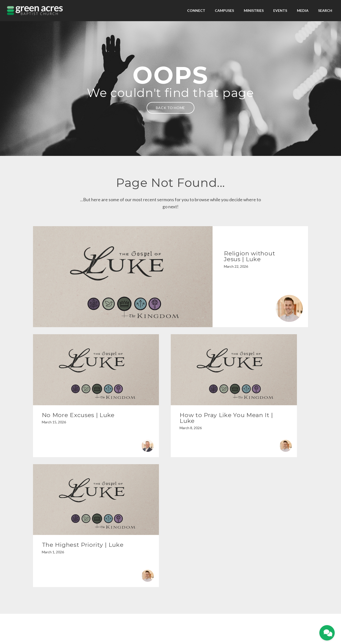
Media (303, 10)
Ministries (254, 10)
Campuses (224, 10)
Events (280, 10)
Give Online (278, 562)
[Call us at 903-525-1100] (135, 541)
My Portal (165, 618)
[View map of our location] (206, 541)
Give (177, 618)
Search (325, 10)
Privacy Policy (171, 611)
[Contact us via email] (63, 541)
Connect (196, 10)
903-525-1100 (135, 562)
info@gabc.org (63, 562)
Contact (186, 618)
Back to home (170, 108)
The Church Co (170, 625)
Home (153, 618)
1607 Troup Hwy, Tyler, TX (207, 562)
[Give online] (278, 541)
